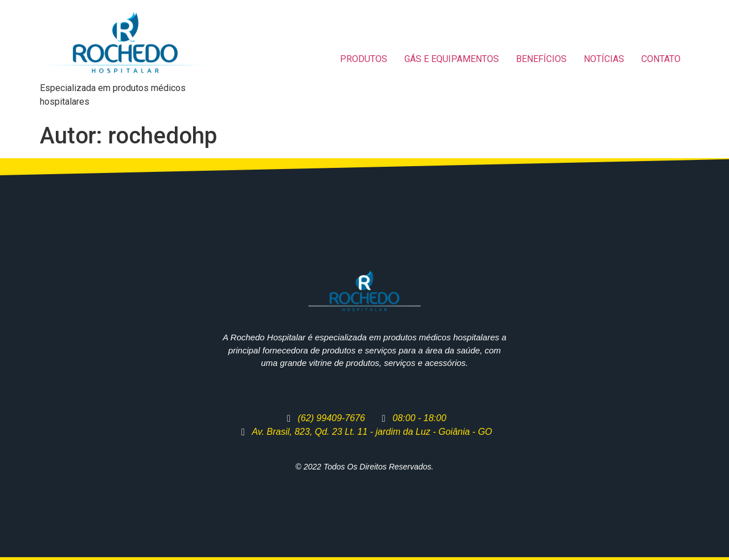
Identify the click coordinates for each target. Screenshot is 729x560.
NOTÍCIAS (604, 59)
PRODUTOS (364, 59)
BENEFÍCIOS (541, 59)
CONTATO (661, 59)
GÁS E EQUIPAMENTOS (452, 59)
